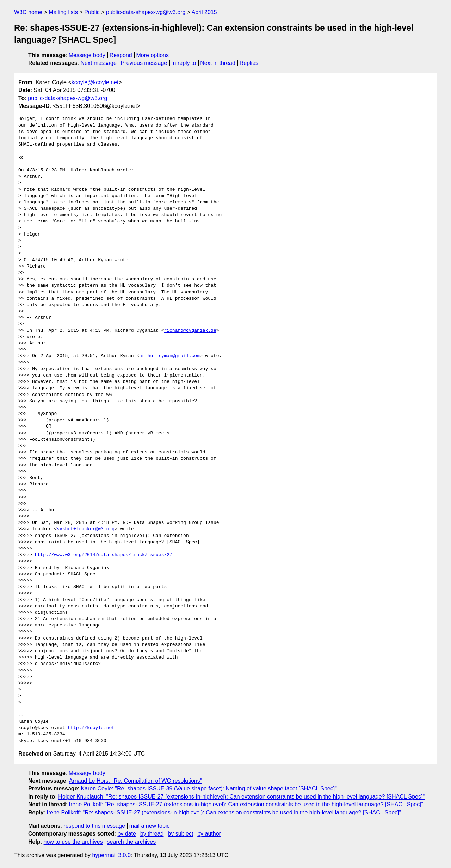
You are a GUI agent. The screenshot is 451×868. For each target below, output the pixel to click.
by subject (180, 834)
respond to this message (94, 826)
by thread (152, 834)
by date (126, 834)
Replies (249, 63)
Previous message (144, 63)
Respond (121, 55)
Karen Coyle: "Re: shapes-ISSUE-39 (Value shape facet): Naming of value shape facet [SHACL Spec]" (209, 788)
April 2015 (204, 12)
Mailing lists (63, 12)
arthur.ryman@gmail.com (169, 356)
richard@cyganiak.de (190, 331)
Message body (87, 55)
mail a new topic (150, 826)
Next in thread (218, 63)
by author (209, 834)
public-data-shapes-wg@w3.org (146, 12)
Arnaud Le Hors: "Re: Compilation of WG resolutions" (136, 781)
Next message (99, 63)
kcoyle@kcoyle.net (95, 82)
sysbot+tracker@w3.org (86, 529)
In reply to (184, 63)
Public (92, 12)
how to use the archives (73, 842)
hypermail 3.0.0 (111, 855)
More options (153, 55)
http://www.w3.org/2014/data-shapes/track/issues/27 (104, 555)
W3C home (28, 12)
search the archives (132, 842)
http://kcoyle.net (91, 728)
